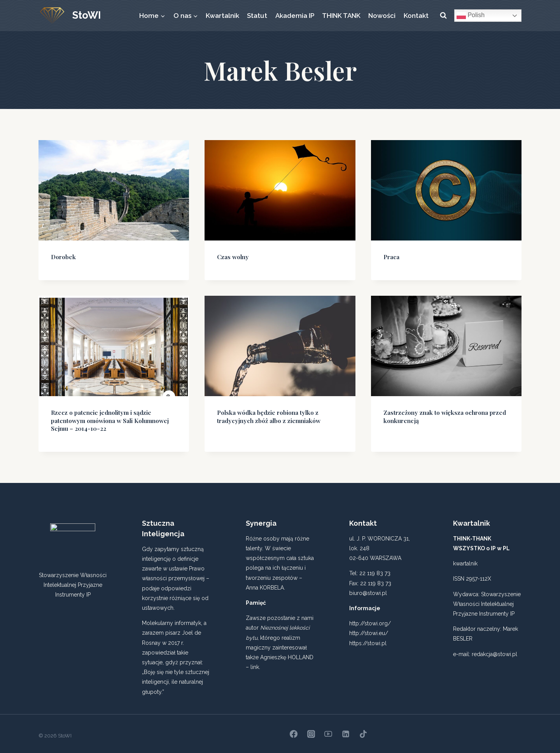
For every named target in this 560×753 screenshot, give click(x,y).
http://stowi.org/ (370, 620)
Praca (391, 256)
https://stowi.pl (368, 639)
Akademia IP (295, 16)
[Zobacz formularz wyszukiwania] (443, 16)
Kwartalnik (222, 16)
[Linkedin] (346, 730)
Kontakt (416, 16)
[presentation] (114, 190)
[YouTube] (328, 730)
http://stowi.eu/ (369, 630)
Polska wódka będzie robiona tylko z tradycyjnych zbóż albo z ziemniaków (265, 415)
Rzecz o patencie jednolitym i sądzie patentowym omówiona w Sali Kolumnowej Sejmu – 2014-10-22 (113, 418)
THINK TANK (341, 16)
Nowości (382, 16)
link (255, 663)
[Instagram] (311, 730)
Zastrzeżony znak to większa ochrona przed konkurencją (440, 415)
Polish (471, 16)
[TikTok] (363, 730)
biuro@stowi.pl (368, 589)
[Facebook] (294, 730)
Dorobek (62, 256)
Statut (257, 16)
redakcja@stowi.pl (494, 650)
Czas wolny (232, 256)
